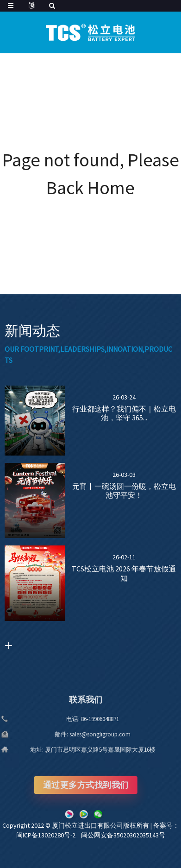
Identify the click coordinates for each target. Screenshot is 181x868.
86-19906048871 (83, 719)
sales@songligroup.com (83, 734)
